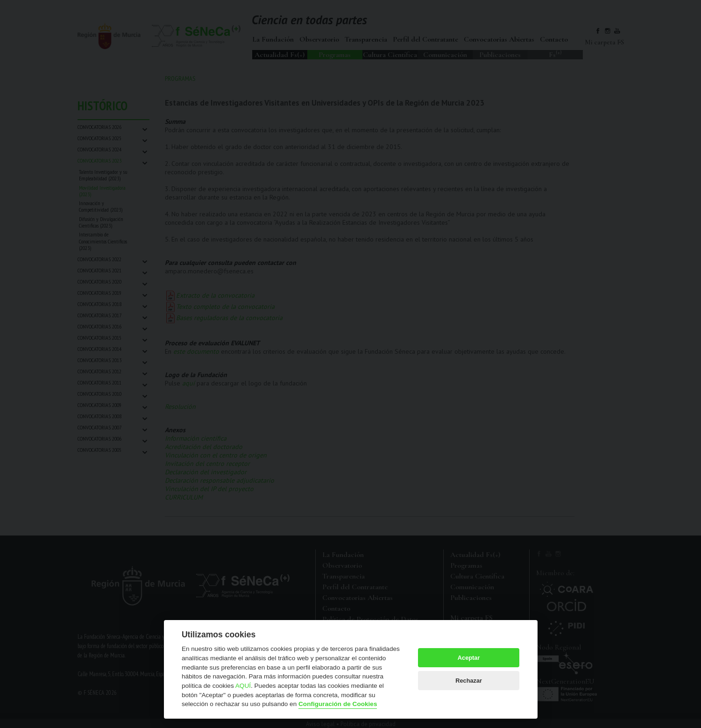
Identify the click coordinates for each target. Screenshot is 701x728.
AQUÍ (243, 686)
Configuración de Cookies (338, 704)
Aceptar (469, 658)
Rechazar (469, 681)
